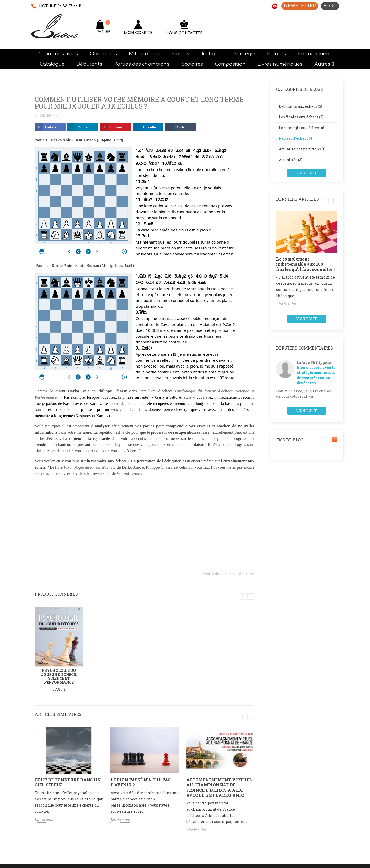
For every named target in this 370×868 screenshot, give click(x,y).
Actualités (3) (291, 160)
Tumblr (181, 127)
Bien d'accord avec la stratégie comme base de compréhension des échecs (316, 375)
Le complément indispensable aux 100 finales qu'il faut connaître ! (305, 264)
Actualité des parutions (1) (302, 149)
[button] (324, 64)
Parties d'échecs (240, 574)
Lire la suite (44, 820)
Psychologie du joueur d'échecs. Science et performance (59, 676)
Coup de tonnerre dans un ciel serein (68, 782)
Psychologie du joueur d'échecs (90, 467)
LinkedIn (149, 127)
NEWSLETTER (300, 6)
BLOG (330, 6)
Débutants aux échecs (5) (300, 106)
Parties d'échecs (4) (296, 138)
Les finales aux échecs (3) (301, 117)
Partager (51, 127)
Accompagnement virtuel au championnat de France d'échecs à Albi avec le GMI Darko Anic (219, 787)
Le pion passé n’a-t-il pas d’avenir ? (141, 782)
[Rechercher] (159, 27)
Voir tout (306, 173)
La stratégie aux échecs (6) (302, 128)
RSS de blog (306, 440)
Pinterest (117, 127)
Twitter (83, 127)
